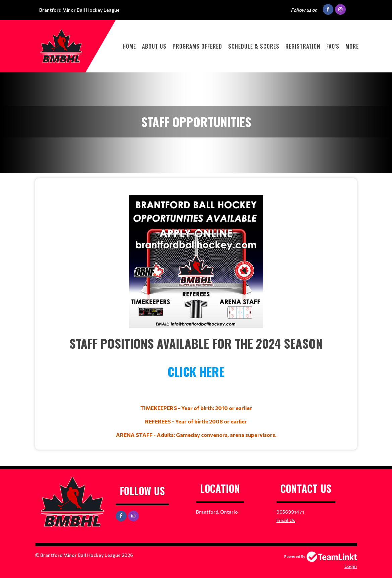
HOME (129, 46)
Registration (303, 46)
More (352, 46)
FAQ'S (333, 46)
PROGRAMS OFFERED (197, 46)
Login (351, 566)
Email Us (286, 520)
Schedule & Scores (254, 46)
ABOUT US (154, 46)
